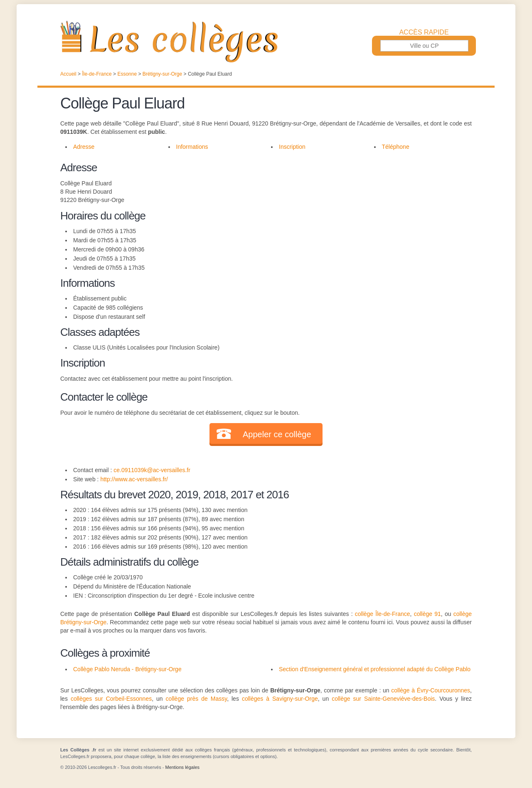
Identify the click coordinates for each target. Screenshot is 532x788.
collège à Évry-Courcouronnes (431, 690)
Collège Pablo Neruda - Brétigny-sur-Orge (127, 669)
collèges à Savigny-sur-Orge (280, 699)
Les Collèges (266, 42)
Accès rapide (424, 32)
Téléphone (396, 147)
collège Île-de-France (383, 614)
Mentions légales (182, 767)
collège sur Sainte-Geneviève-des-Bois (383, 699)
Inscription (292, 147)
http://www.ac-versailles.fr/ (134, 479)
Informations (192, 147)
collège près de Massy (197, 699)
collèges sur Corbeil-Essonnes (111, 699)
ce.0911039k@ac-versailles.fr (152, 470)
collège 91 (427, 614)
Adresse (84, 147)
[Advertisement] (365, 218)
